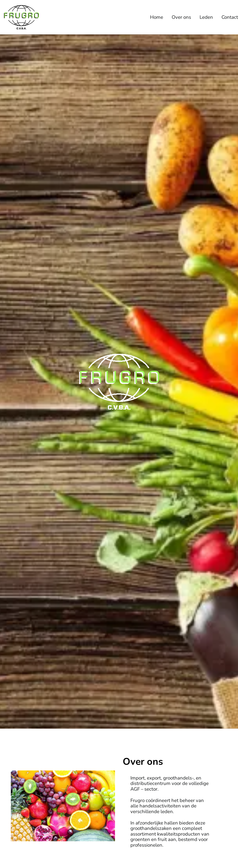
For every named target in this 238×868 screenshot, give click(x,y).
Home (157, 17)
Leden (206, 17)
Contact (230, 17)
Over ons (181, 17)
